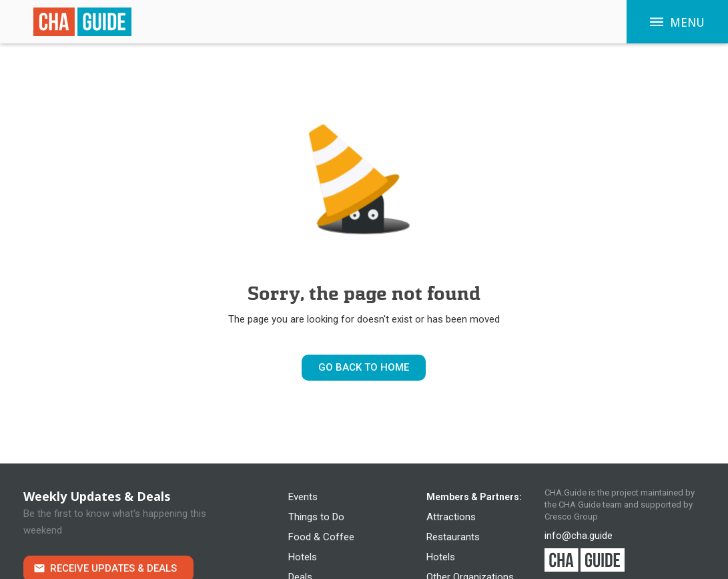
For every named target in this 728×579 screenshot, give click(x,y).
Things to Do (316, 517)
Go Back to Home (364, 367)
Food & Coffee (321, 537)
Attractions (451, 517)
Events (303, 497)
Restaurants (453, 537)
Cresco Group (571, 517)
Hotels (303, 557)
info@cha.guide (579, 536)
